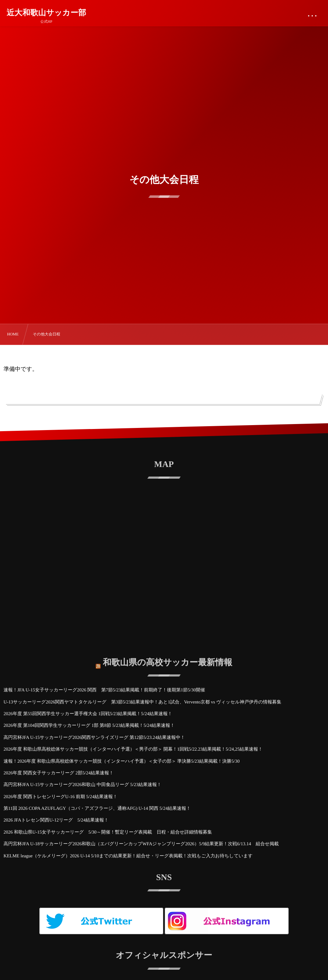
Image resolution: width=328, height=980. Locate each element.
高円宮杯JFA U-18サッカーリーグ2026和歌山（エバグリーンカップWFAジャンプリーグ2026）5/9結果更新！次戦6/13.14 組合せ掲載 (141, 844)
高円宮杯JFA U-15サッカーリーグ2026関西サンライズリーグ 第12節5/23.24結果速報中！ (94, 737)
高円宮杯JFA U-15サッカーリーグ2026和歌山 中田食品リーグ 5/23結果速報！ (83, 784)
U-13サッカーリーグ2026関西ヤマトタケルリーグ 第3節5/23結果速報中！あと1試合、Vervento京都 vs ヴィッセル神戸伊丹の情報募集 (142, 702)
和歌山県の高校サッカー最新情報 (168, 657)
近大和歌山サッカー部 (47, 13)
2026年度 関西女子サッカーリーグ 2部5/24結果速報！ (59, 773)
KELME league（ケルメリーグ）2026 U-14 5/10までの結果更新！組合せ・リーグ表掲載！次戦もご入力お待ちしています (130, 856)
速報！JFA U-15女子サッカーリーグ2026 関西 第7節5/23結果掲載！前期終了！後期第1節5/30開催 (104, 690)
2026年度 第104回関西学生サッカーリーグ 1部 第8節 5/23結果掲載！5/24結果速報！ (89, 725)
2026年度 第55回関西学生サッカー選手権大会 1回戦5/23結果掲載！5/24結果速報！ (88, 714)
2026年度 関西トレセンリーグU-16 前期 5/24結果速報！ (60, 797)
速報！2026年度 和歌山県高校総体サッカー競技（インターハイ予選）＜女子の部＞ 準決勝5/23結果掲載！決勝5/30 (121, 761)
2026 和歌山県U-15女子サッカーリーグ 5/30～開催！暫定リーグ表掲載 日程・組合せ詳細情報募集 (110, 832)
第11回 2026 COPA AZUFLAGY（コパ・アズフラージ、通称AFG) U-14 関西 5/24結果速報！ (97, 808)
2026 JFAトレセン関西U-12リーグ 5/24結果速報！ (56, 820)
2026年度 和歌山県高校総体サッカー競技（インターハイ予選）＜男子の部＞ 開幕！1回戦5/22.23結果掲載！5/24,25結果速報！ (133, 749)
